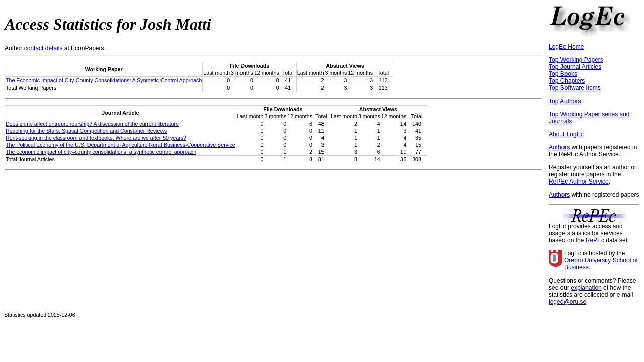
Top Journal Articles (575, 67)
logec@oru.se (568, 302)
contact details (44, 48)
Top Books (563, 74)
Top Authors (565, 101)
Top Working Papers (576, 60)
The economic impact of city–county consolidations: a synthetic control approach (101, 152)
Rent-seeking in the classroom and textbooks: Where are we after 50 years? (96, 138)
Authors (559, 147)
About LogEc (566, 134)
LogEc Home (566, 47)
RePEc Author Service (579, 182)
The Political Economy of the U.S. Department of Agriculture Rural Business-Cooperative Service (120, 145)
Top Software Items (575, 88)
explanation (586, 288)
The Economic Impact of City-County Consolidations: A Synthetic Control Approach (104, 80)
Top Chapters (567, 81)
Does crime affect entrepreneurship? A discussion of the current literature (92, 124)
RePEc (595, 240)
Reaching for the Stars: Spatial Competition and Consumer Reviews (86, 131)
